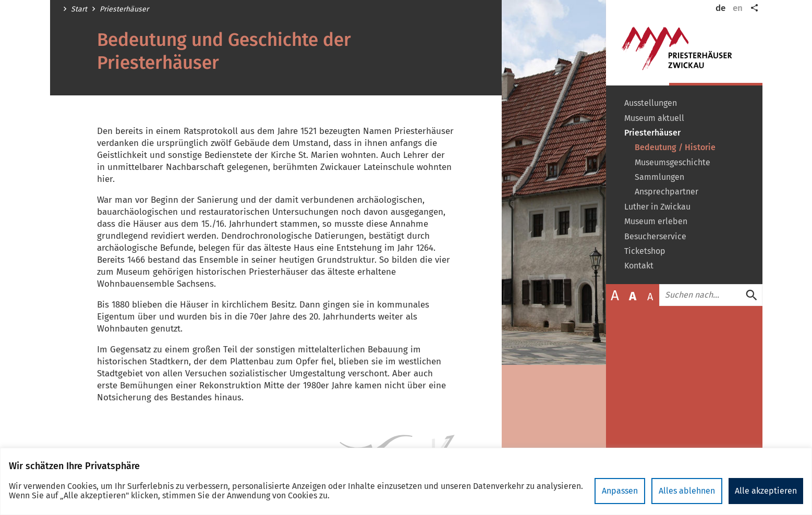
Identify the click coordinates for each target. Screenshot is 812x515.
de (720, 8)
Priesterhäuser (124, 9)
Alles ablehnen (687, 491)
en (738, 8)
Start (79, 9)
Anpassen (620, 491)
